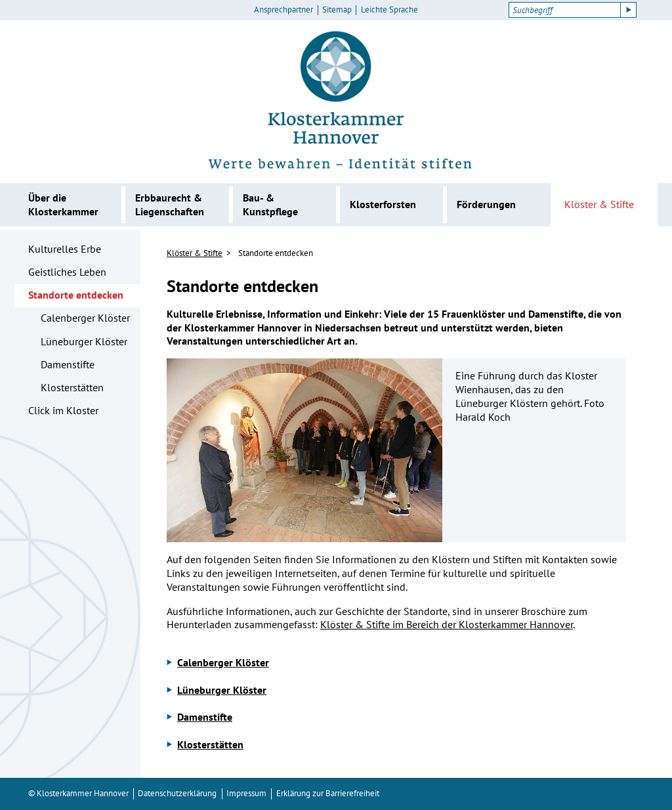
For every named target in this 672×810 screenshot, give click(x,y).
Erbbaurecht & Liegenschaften (170, 204)
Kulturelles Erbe (65, 249)
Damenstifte (68, 364)
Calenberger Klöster (85, 318)
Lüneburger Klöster (84, 341)
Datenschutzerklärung (177, 793)
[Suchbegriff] (565, 10)
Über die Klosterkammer (63, 204)
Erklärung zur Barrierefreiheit (328, 793)
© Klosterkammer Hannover (78, 793)
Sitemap (337, 10)
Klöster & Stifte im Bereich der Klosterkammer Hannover (447, 624)
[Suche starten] (629, 10)
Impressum (246, 793)
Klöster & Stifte (599, 204)
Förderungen (486, 204)
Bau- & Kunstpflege (270, 204)
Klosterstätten (72, 387)
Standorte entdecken (76, 295)
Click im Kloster (63, 410)
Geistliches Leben (67, 272)
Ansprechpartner (283, 10)
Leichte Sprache (389, 10)
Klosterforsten (383, 204)
